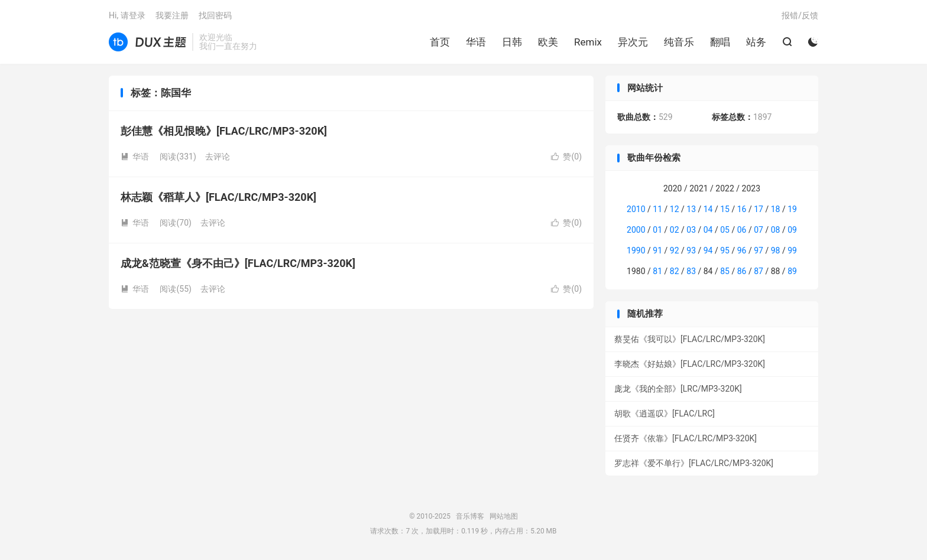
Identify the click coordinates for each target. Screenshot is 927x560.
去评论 (218, 157)
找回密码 (215, 15)
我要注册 (172, 15)
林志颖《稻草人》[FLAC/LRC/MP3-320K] (218, 197)
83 (691, 271)
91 (657, 250)
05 (725, 230)
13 (691, 209)
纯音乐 (679, 42)
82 (675, 271)
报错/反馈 (800, 15)
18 (776, 209)
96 (742, 250)
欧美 (548, 42)
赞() (566, 157)
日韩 (512, 42)
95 (725, 250)
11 (657, 209)
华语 (476, 42)
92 (675, 250)
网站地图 (504, 516)
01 (657, 230)
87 (759, 271)
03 (691, 230)
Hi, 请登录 (127, 15)
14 (708, 209)
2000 (636, 230)
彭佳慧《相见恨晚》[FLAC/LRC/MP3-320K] (224, 131)
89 (792, 271)
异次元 (633, 42)
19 (792, 209)
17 (759, 209)
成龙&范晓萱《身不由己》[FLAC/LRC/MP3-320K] (238, 263)
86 (742, 271)
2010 (636, 209)
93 (691, 250)
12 (675, 209)
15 (725, 209)
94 (708, 250)
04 (708, 230)
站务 (756, 42)
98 (776, 250)
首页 (440, 42)
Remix (588, 42)
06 (742, 230)
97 (759, 250)
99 (792, 250)
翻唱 (720, 42)
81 (657, 271)
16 (742, 209)
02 (675, 230)
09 (792, 230)
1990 (636, 250)
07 (759, 230)
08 (776, 230)
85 (725, 271)
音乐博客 (148, 42)
